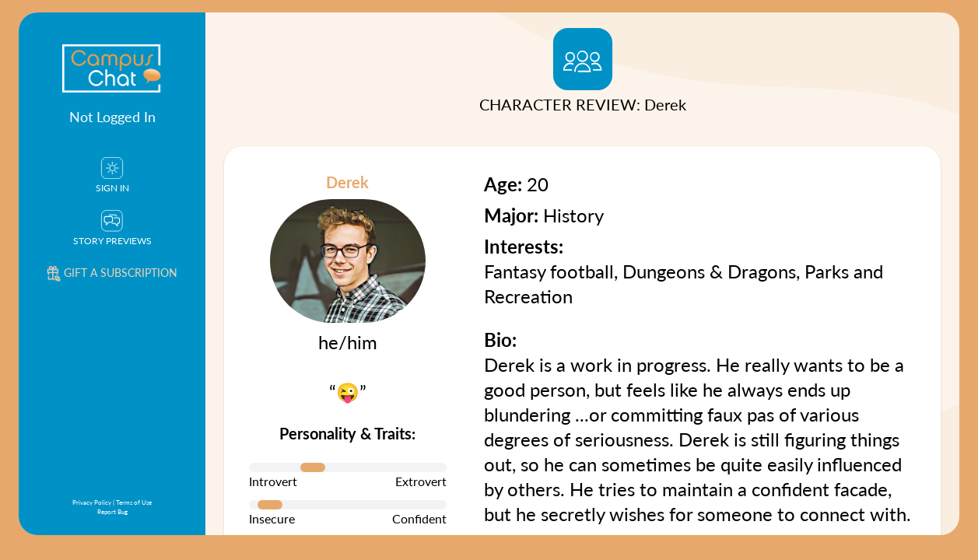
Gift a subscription (112, 272)
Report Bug (112, 511)
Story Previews (112, 229)
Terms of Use (134, 502)
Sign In (112, 176)
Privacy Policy (92, 502)
